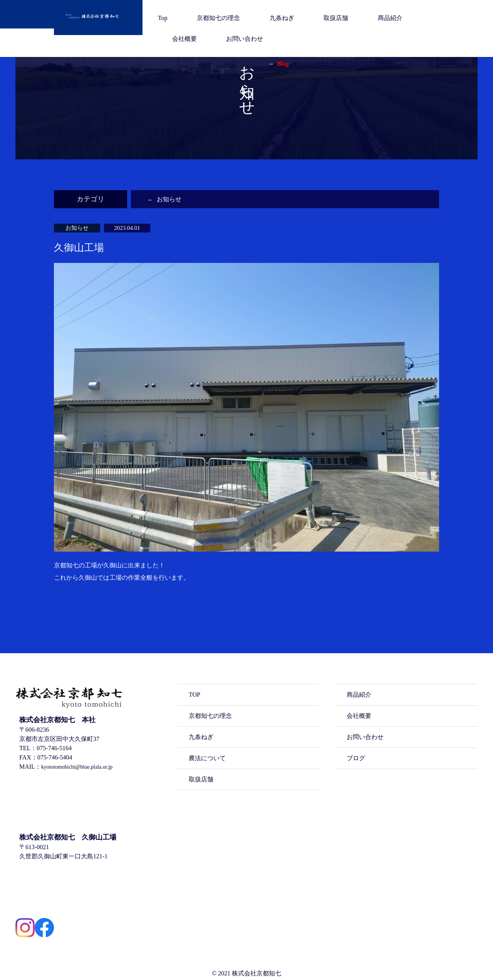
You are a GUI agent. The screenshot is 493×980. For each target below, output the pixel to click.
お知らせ (171, 199)
